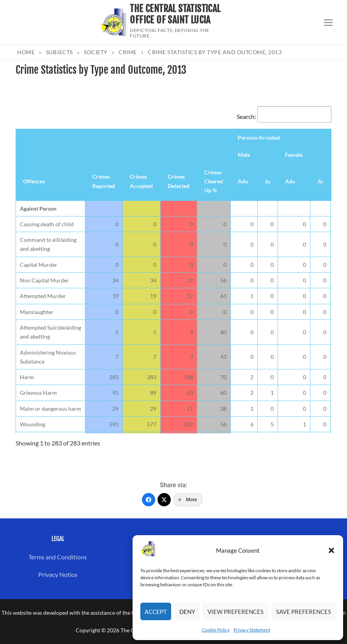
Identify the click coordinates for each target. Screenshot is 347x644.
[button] (331, 550)
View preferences (235, 612)
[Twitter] (164, 500)
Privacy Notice (58, 574)
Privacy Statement (252, 630)
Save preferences (304, 612)
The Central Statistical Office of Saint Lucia (175, 14)
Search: (284, 116)
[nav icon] (328, 22)
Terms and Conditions (58, 557)
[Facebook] (149, 500)
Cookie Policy (216, 630)
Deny (187, 612)
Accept (156, 612)
